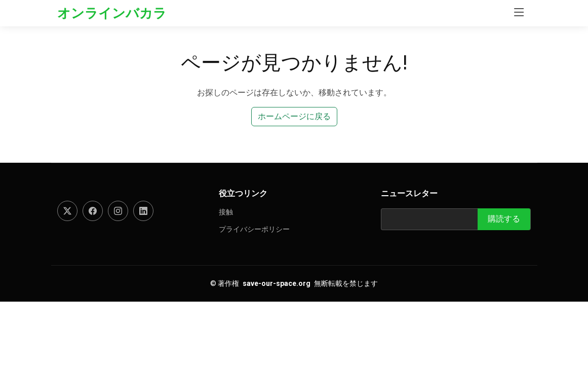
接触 (226, 212)
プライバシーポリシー (254, 229)
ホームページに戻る (294, 116)
